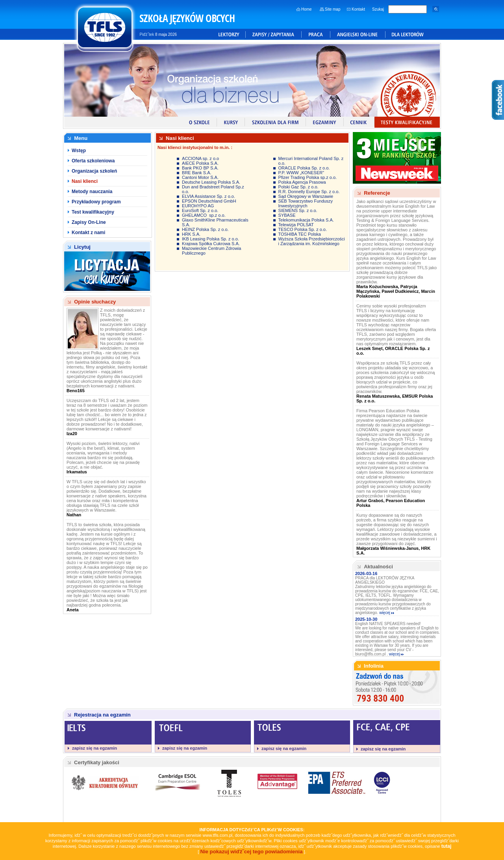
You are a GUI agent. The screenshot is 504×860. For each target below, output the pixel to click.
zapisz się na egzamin (94, 748)
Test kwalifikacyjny (93, 212)
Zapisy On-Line (89, 222)
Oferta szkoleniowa (93, 161)
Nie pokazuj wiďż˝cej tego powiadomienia (251, 852)
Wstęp (79, 151)
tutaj (447, 846)
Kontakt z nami (88, 233)
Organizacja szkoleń (94, 171)
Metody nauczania (92, 192)
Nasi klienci (85, 181)
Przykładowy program (96, 202)
